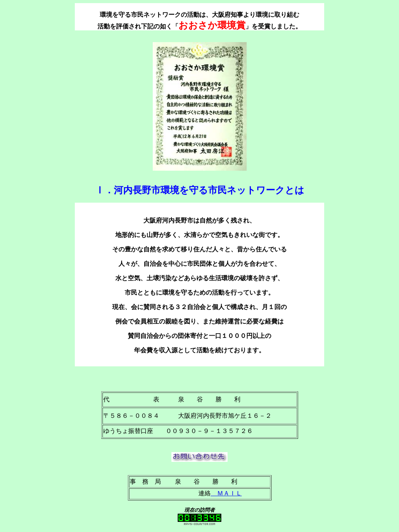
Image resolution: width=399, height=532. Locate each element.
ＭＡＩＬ (226, 493)
